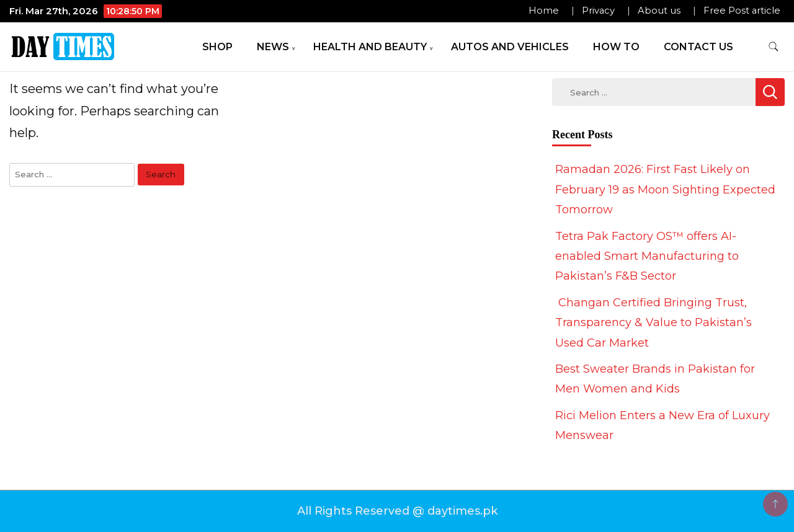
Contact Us (698, 47)
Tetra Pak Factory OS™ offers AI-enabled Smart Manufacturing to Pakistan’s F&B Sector (647, 256)
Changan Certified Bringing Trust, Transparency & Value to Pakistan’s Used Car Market (653, 323)
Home (544, 11)
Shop (217, 47)
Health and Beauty (370, 47)
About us (659, 11)
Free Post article (742, 11)
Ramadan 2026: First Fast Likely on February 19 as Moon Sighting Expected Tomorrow (665, 189)
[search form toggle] (774, 47)
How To (616, 47)
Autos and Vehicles (510, 47)
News (273, 47)
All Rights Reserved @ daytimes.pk (397, 511)
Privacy (598, 11)
